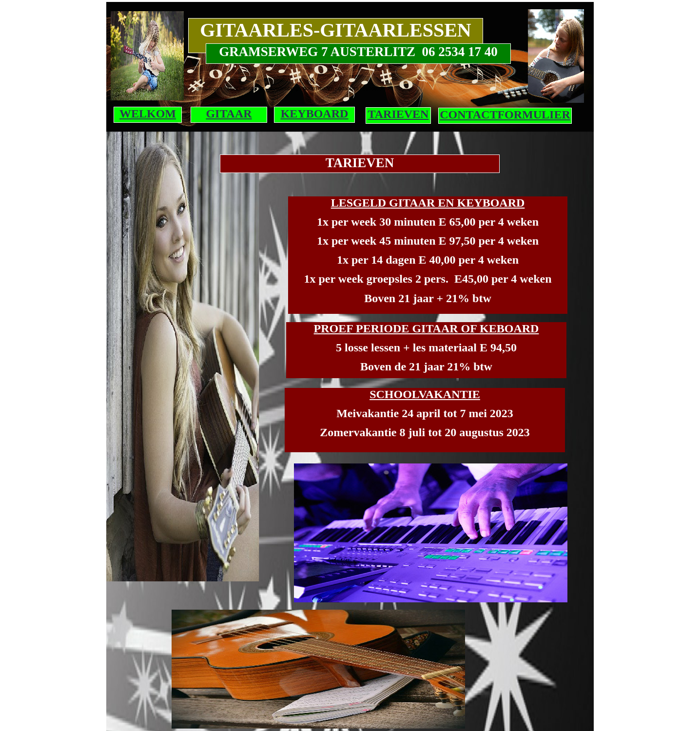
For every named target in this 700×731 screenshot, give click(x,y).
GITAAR (229, 114)
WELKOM (148, 114)
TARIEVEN (399, 114)
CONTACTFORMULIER (505, 115)
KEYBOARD (315, 114)
